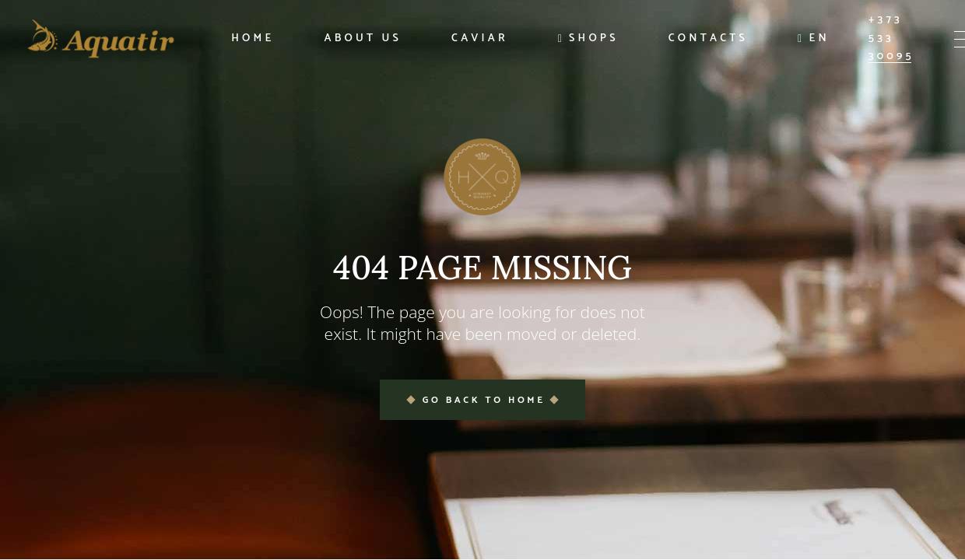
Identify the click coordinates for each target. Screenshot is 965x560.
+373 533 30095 (891, 38)
